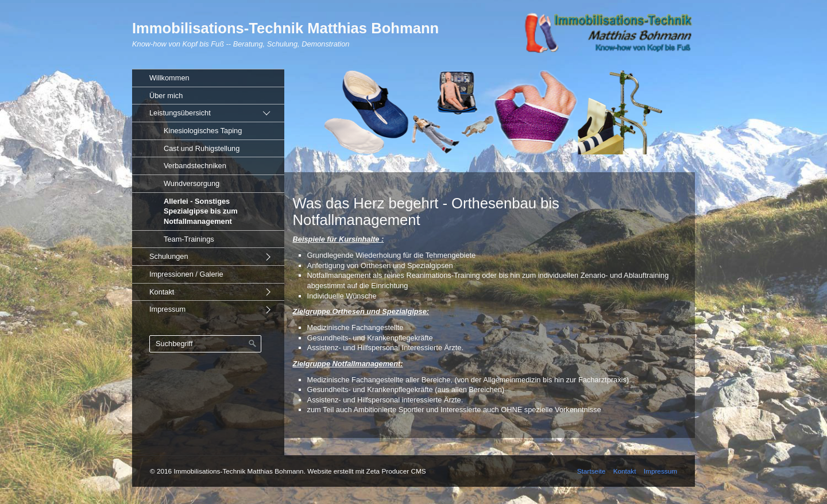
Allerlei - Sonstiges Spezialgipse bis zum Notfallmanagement (201, 211)
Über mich (166, 96)
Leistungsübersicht (180, 113)
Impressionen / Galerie (186, 274)
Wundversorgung (192, 183)
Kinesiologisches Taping (203, 131)
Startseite (592, 471)
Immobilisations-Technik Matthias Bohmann (285, 28)
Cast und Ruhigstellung (202, 148)
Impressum (167, 309)
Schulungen (169, 256)
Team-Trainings (189, 239)
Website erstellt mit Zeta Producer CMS (366, 471)
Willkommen (169, 78)
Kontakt (162, 292)
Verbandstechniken (195, 166)
